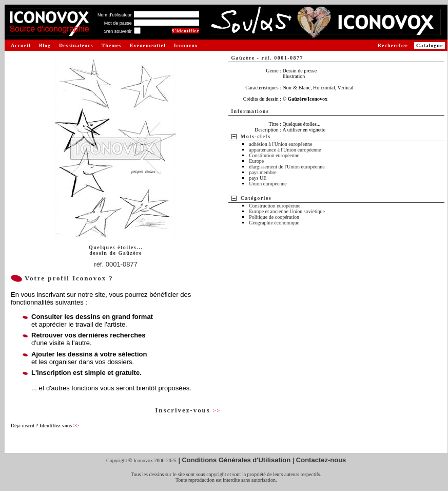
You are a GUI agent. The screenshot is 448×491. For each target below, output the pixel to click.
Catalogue (430, 45)
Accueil (21, 45)
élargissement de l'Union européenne (287, 167)
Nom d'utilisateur (115, 15)
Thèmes (112, 45)
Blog (45, 45)
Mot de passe (118, 23)
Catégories (256, 198)
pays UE (258, 178)
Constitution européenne (274, 155)
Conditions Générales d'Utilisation (236, 460)
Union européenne (268, 184)
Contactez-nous (321, 460)
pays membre (263, 172)
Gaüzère (130, 253)
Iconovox (186, 45)
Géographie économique (274, 223)
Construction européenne (275, 206)
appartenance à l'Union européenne (285, 150)
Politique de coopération (274, 217)
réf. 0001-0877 (116, 264)
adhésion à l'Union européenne (280, 144)
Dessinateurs (76, 45)
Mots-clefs (256, 136)
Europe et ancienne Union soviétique (287, 211)
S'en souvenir (118, 31)
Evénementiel (148, 45)
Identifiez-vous (59, 426)
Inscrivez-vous (188, 410)
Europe (256, 161)
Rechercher (393, 45)
